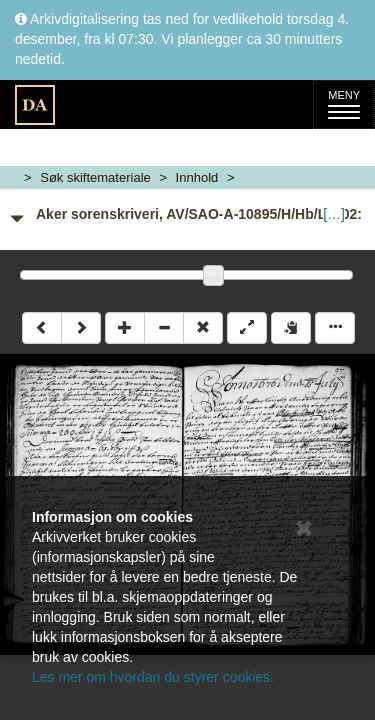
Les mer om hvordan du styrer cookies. (153, 677)
